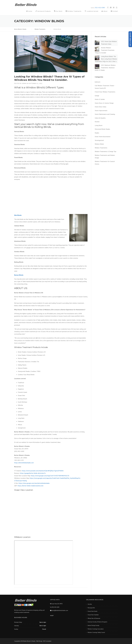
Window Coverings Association (96, 629)
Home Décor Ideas (101, 107)
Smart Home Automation (103, 137)
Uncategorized (99, 140)
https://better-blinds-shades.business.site (31, 486)
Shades (97, 133)
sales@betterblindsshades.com (60, 610)
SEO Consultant (47, 641)
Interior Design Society (93, 625)
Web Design (39, 641)
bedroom (98, 82)
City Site (90, 604)
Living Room (99, 125)
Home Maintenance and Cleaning (105, 114)
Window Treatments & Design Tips (106, 151)
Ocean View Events (92, 611)
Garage (97, 96)
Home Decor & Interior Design (104, 103)
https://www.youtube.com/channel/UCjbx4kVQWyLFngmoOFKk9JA (43, 471)
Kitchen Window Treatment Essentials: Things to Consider (105, 50)
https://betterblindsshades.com (24, 463)
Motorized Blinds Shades (102, 129)
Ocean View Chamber (93, 615)
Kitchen (97, 122)
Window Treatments (101, 148)
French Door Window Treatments (105, 92)
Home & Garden (100, 99)
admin (24, 83)
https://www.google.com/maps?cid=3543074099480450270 (50, 476)
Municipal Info (91, 608)
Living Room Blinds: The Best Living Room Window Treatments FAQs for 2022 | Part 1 (106, 59)
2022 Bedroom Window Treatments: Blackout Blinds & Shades (105, 68)
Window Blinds (99, 144)
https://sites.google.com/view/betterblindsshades (34, 483)
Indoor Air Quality (100, 118)
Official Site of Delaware (94, 618)
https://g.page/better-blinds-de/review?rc (33, 473)
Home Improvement (101, 110)
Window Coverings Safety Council (96, 632)
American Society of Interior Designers (97, 622)
